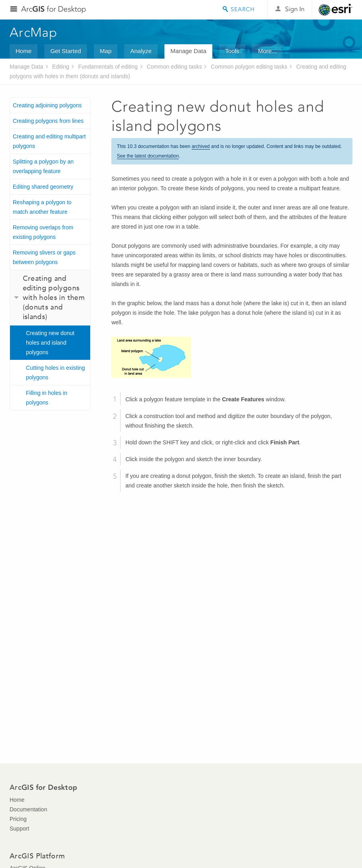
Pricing (18, 819)
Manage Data (188, 51)
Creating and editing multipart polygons (49, 141)
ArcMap (34, 32)
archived (201, 146)
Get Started (66, 51)
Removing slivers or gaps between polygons (44, 257)
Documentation (28, 809)
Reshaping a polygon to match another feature (42, 207)
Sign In (295, 9)
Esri (335, 10)
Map (106, 51)
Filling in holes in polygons (47, 398)
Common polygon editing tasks (249, 67)
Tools (232, 51)
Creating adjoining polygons (47, 105)
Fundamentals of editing (108, 67)
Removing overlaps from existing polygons (43, 232)
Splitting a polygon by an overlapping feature (43, 166)
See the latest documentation (148, 156)
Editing (60, 67)
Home (24, 51)
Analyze (141, 51)
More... (267, 51)
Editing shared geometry (43, 187)
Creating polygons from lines (48, 121)
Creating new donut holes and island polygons (50, 343)
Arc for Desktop (54, 9)
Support (19, 829)
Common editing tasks (174, 67)
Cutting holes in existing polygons (55, 373)
